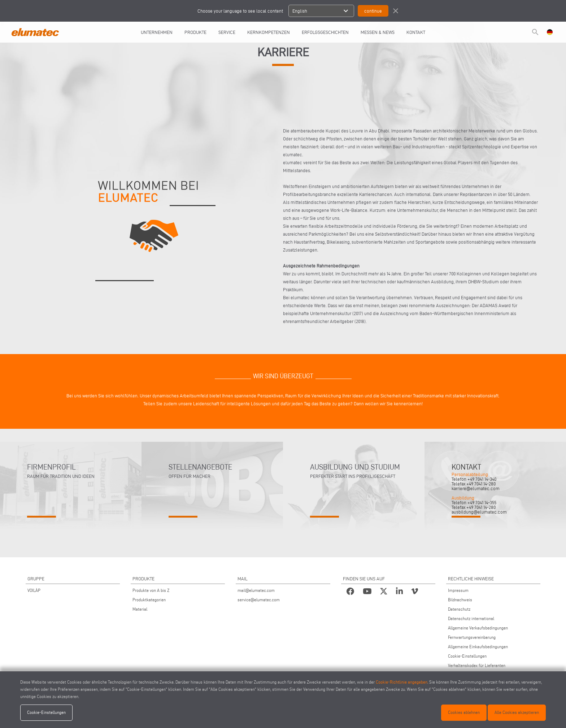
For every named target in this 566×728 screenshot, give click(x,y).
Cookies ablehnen (464, 712)
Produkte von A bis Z (151, 590)
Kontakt (416, 32)
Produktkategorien (149, 600)
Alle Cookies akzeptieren (517, 712)
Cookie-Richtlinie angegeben (402, 682)
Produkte (195, 32)
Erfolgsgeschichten (325, 32)
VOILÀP (34, 590)
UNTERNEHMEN (157, 32)
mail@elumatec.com (256, 590)
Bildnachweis (460, 600)
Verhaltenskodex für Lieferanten (477, 665)
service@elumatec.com (259, 600)
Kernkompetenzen (269, 32)
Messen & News (378, 32)
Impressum (458, 590)
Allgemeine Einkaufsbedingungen (478, 647)
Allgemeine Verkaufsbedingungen (478, 628)
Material (140, 609)
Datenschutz (459, 609)
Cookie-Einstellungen (467, 656)
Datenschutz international (471, 618)
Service (227, 32)
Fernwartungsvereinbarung (472, 637)
